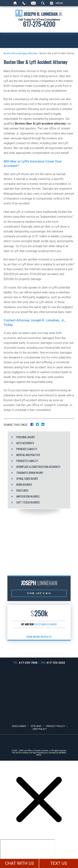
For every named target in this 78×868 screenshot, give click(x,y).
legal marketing (39, 753)
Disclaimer (19, 726)
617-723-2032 (56, 663)
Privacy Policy (56, 726)
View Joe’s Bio (39, 593)
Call (24, 3)
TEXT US (59, 863)
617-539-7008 (28, 663)
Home (15, 3)
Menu (59, 3)
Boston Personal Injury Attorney (20, 53)
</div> (27, 853)
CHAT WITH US (19, 863)
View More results (39, 637)
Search (43, 3)
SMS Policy (40, 729)
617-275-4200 (39, 24)
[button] (32, 649)
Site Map (36, 726)
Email (33, 3)
